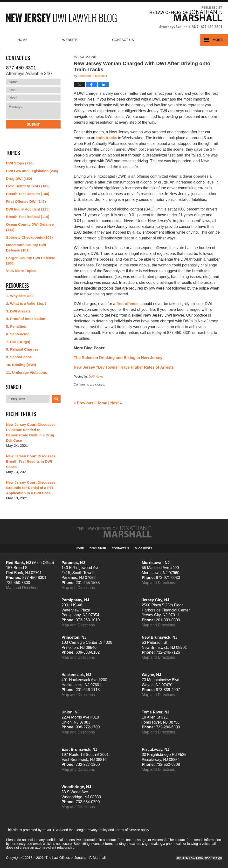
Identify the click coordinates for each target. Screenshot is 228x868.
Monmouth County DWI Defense (26, 248)
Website (70, 40)
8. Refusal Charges (22, 349)
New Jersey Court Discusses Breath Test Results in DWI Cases (31, 461)
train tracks (107, 138)
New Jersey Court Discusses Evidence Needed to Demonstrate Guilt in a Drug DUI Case (31, 432)
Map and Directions (23, 588)
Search (56, 399)
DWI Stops (20, 163)
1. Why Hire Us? (20, 296)
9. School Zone (19, 357)
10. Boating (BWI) (21, 365)
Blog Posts (144, 548)
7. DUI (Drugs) (18, 342)
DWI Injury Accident (28, 209)
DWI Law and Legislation (32, 171)
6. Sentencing (18, 334)
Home (22, 40)
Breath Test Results (28, 194)
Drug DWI (19, 179)
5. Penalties (16, 326)
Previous (84, 403)
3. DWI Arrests (18, 311)
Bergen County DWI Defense (31, 261)
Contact (123, 40)
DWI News (96, 376)
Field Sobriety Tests (28, 186)
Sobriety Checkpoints (29, 237)
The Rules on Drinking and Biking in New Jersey (118, 358)
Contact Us (121, 548)
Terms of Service (127, 830)
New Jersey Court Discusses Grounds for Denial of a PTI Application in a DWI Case (31, 488)
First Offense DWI (26, 201)
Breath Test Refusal (28, 217)
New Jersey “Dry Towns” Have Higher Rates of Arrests (124, 367)
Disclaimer (98, 548)
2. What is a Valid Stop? (26, 303)
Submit (33, 124)
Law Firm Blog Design (199, 858)
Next (116, 403)
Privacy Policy (97, 830)
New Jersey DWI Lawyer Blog (61, 18)
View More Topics (21, 271)
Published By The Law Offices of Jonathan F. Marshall (184, 18)
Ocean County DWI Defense (30, 227)
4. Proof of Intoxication (26, 319)
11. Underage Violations (27, 372)
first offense (128, 304)
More (218, 40)
